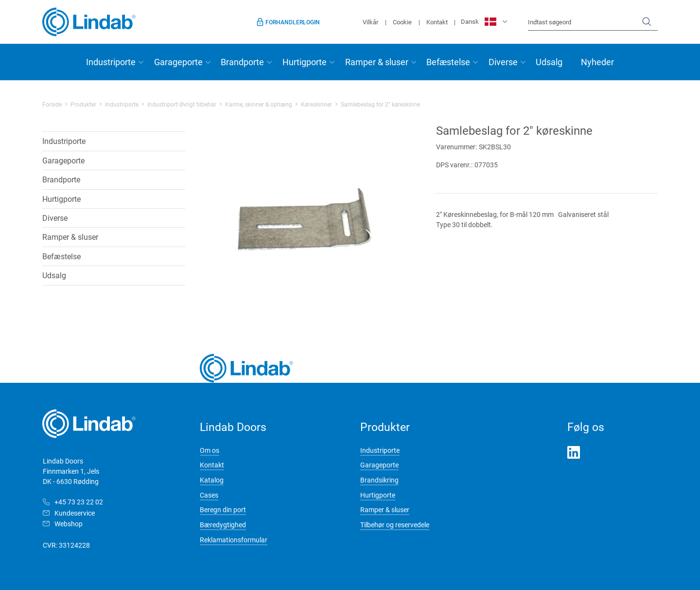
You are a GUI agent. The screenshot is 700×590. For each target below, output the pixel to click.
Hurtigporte (305, 62)
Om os (210, 450)
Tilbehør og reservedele (395, 525)
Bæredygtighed (223, 525)
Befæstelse (448, 62)
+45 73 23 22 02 (79, 502)
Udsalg (549, 62)
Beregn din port (223, 510)
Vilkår (370, 22)
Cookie (402, 22)
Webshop (69, 524)
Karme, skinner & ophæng (259, 104)
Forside (52, 104)
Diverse (503, 62)
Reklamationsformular (234, 540)
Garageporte (178, 62)
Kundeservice (75, 513)
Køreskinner (316, 104)
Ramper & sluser (377, 62)
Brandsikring (379, 480)
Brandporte (242, 62)
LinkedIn (574, 452)
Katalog (212, 480)
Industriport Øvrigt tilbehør (182, 104)
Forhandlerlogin (293, 22)
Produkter (83, 104)
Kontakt (437, 22)
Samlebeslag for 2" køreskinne (380, 104)
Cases (209, 495)
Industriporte (111, 62)
